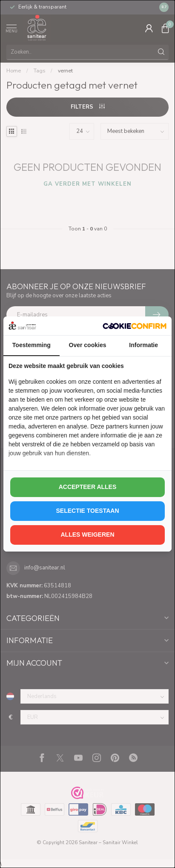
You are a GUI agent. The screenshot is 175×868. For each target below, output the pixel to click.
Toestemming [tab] (32, 345)
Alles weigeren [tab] (87, 535)
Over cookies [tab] (88, 345)
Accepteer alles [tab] (88, 487)
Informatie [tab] (143, 345)
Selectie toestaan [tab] (87, 511)
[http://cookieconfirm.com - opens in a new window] (135, 326)
